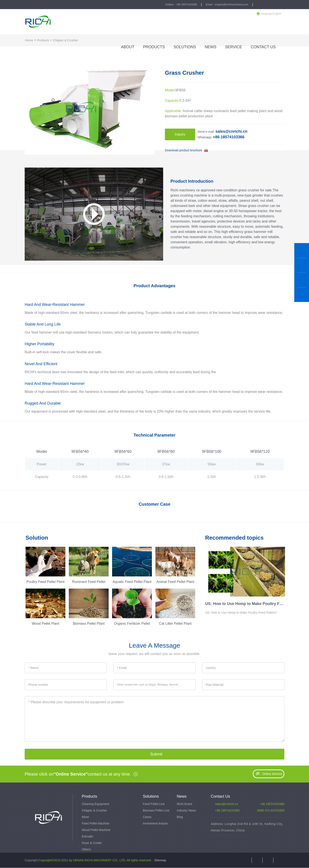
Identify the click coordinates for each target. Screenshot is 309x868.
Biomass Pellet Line (156, 811)
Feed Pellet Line (154, 804)
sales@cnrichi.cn (227, 804)
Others (86, 850)
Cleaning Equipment (95, 804)
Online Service (268, 774)
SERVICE (234, 47)
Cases (147, 817)
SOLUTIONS (185, 47)
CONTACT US (263, 47)
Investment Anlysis (155, 824)
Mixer (85, 817)
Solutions (151, 796)
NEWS (211, 47)
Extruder (88, 837)
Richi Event (184, 804)
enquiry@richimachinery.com (232, 5)
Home (29, 40)
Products (43, 40)
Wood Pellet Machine (96, 830)
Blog (180, 817)
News (182, 796)
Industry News (186, 811)
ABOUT (128, 47)
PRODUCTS (154, 47)
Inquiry (180, 134)
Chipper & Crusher (66, 40)
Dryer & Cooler (92, 843)
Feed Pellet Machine (96, 824)
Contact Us (220, 796)
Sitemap (160, 860)
